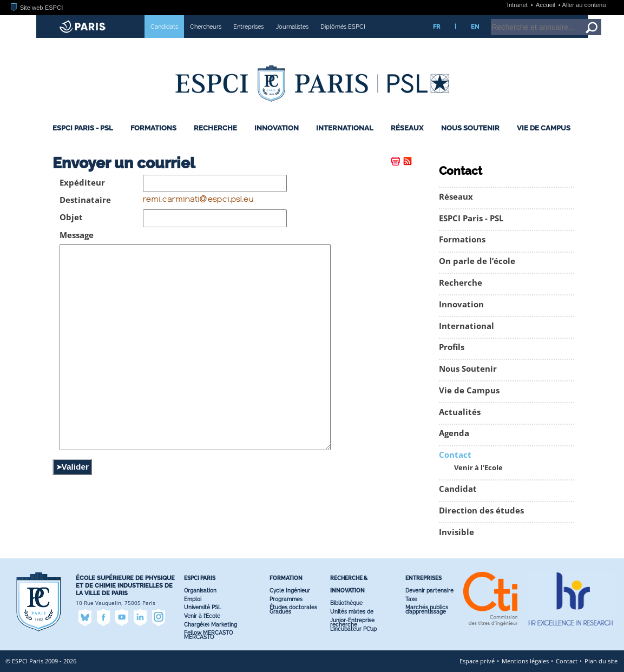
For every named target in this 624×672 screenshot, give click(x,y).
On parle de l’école (477, 261)
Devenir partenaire (429, 591)
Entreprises (248, 27)
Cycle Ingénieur (290, 591)
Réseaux (407, 128)
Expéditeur (82, 183)
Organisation (200, 591)
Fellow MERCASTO (208, 633)
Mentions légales (525, 661)
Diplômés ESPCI (343, 27)
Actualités (460, 412)
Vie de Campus (544, 128)
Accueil (546, 5)
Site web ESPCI (37, 8)
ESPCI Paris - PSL (83, 128)
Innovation (277, 128)
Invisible (456, 532)
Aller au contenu (584, 5)
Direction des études (481, 510)
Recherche (215, 128)
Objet (71, 217)
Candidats (164, 27)
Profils (452, 347)
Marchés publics (427, 607)
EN (475, 27)
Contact (455, 455)
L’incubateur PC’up (353, 629)
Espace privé (477, 661)
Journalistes (292, 27)
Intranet (518, 5)
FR (436, 27)
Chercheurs (206, 27)
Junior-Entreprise (352, 620)
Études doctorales (293, 607)
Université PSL (203, 607)
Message (77, 235)
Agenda (454, 433)
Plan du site (601, 661)
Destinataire (85, 200)
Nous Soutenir (470, 128)
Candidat (458, 489)
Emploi (193, 599)
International (345, 128)
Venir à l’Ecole (478, 468)
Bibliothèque (346, 603)
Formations (153, 128)
